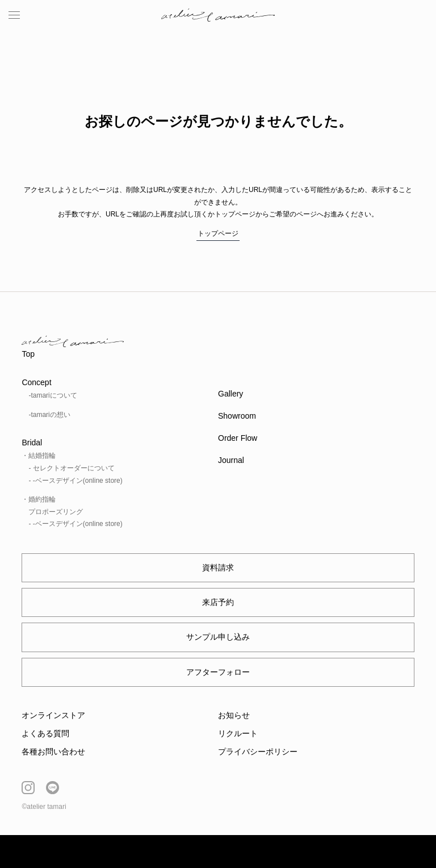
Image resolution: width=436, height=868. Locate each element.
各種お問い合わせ (53, 752)
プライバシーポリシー (258, 752)
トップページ (218, 233)
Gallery (230, 394)
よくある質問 (45, 733)
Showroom (237, 416)
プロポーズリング (56, 512)
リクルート (238, 733)
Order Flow (238, 438)
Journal (231, 460)
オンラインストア (53, 715)
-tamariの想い (49, 415)
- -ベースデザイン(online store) (75, 481)
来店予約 (218, 602)
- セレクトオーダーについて (71, 468)
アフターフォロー (218, 672)
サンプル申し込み (218, 637)
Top (28, 354)
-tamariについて (53, 395)
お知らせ (234, 715)
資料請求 (218, 567)
